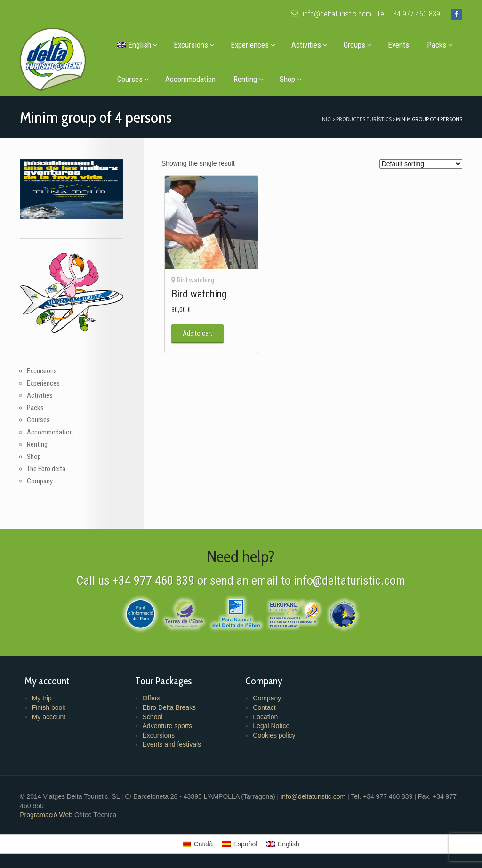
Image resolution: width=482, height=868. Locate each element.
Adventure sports (167, 726)
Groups (357, 45)
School (152, 717)
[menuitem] (136, 45)
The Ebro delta (46, 469)
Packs (439, 45)
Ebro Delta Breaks (169, 707)
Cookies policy (274, 735)
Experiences (253, 45)
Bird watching (196, 280)
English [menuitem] (289, 844)
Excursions (194, 45)
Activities (309, 45)
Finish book (48, 707)
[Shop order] (421, 164)
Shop (290, 79)
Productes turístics (364, 119)
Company (39, 481)
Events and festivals (172, 744)
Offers (151, 698)
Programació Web (47, 815)
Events (398, 45)
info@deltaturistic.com (332, 14)
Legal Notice (271, 726)
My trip (41, 698)
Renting (248, 79)
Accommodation (190, 79)
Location (265, 717)
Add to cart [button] (197, 334)
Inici (327, 119)
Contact (264, 707)
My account (48, 717)
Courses (133, 79)
